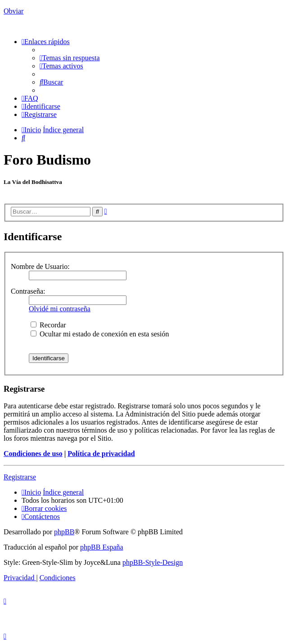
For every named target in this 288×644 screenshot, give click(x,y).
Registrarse (20, 477)
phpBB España (102, 547)
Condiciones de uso (33, 454)
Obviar (13, 11)
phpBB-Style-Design (153, 562)
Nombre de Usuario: (40, 266)
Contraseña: (28, 291)
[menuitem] (70, 58)
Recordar (48, 325)
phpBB (64, 532)
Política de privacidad (101, 454)
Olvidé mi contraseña (60, 309)
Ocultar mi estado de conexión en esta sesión (100, 334)
